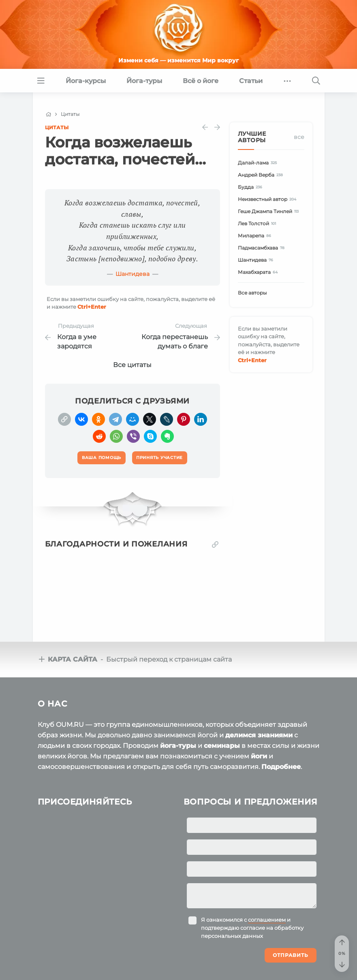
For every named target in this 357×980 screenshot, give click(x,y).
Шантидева (133, 274)
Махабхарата (259, 272)
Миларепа (256, 236)
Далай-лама (259, 163)
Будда (251, 187)
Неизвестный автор (268, 199)
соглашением (267, 920)
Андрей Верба (262, 175)
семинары (222, 746)
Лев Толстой (258, 223)
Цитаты (57, 127)
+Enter (92, 307)
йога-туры (178, 746)
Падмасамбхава (263, 248)
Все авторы (252, 293)
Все (299, 137)
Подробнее (281, 767)
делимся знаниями (259, 735)
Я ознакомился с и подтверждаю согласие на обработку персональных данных (252, 928)
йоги (259, 756)
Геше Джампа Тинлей (270, 211)
